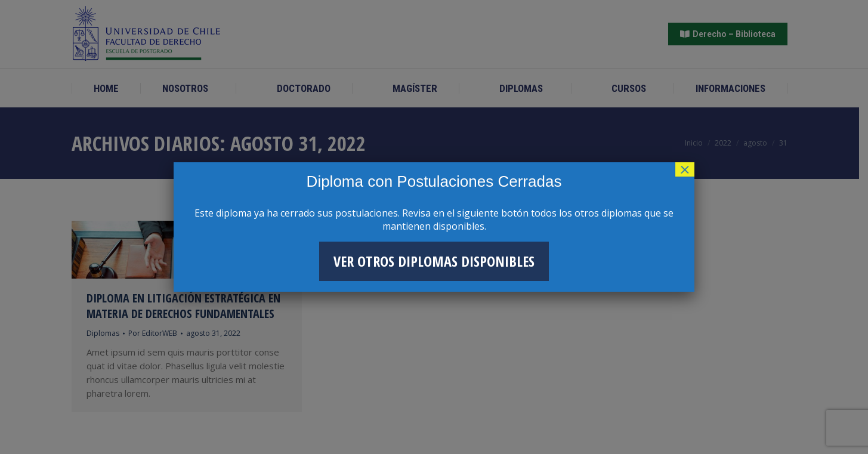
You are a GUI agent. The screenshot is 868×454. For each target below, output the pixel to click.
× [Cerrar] (685, 169)
